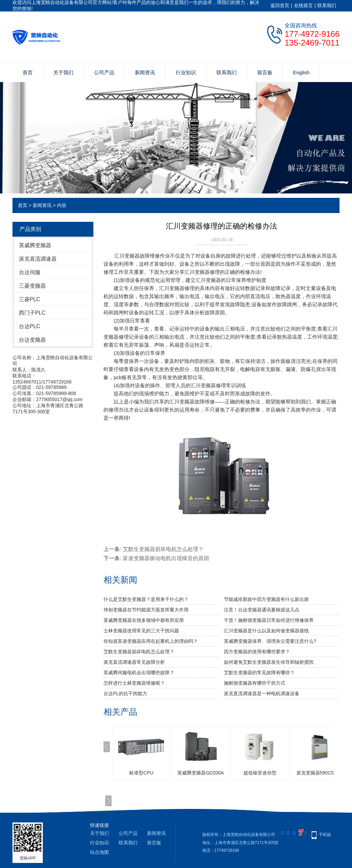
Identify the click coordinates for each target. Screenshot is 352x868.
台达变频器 (32, 340)
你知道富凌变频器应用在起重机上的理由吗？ (151, 641)
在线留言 (303, 5)
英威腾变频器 (35, 245)
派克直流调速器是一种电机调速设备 (262, 693)
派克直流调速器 (38, 259)
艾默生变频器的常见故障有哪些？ (259, 673)
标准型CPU (141, 773)
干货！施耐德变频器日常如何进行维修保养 (269, 620)
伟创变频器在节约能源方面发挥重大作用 (146, 610)
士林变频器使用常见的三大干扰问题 (141, 631)
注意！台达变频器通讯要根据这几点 (262, 610)
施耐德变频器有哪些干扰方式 (255, 683)
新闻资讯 (145, 72)
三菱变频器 (32, 286)
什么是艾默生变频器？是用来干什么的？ (146, 599)
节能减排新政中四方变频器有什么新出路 (266, 599)
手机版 (325, 835)
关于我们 (63, 72)
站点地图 (99, 852)
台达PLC (30, 326)
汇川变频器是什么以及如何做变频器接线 (266, 631)
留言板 (265, 72)
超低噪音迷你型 (260, 773)
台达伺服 (30, 272)
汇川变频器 (127, 256)
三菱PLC (30, 299)
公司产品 (104, 72)
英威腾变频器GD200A (201, 773)
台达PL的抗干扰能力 (125, 693)
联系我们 (327, 5)
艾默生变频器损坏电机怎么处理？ (163, 549)
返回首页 (280, 5)
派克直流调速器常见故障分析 (134, 662)
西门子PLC (32, 313)
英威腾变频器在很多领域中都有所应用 (144, 620)
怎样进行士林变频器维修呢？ (134, 683)
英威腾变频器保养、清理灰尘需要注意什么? (270, 641)
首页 (28, 72)
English (301, 72)
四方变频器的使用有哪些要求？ (257, 652)
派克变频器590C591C (319, 773)
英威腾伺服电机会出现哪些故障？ (139, 673)
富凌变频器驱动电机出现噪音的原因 (166, 558)
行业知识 (186, 72)
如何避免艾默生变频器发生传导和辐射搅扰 (269, 662)
